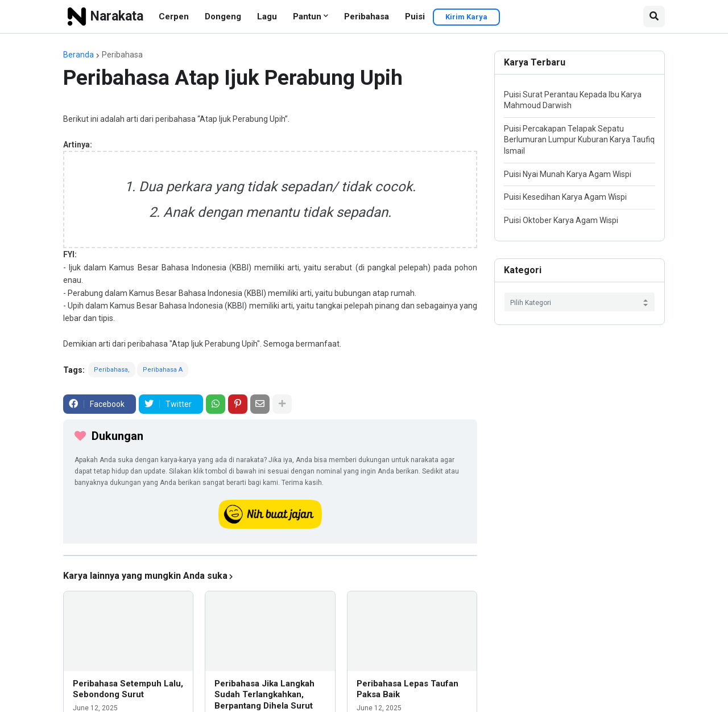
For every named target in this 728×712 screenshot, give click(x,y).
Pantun (307, 17)
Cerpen (174, 17)
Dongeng (223, 17)
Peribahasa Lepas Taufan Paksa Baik (408, 689)
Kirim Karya (466, 17)
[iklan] (270, 555)
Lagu (267, 17)
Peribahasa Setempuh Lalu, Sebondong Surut (128, 689)
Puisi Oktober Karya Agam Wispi (561, 220)
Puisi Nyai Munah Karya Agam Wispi (568, 174)
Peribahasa (367, 17)
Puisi (415, 17)
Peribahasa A (163, 370)
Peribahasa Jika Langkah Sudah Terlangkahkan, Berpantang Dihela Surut (264, 695)
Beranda (78, 55)
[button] (654, 17)
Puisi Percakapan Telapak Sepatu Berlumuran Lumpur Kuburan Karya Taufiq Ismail (579, 140)
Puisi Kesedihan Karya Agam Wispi (565, 197)
